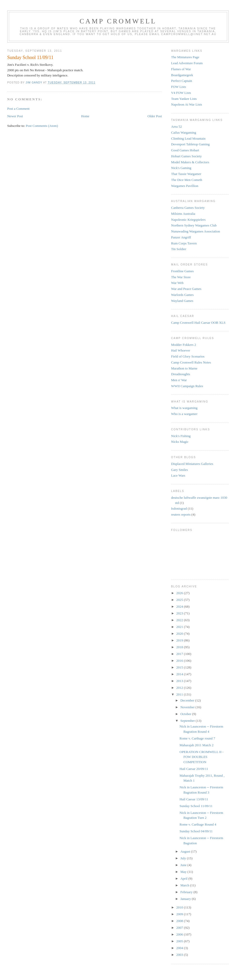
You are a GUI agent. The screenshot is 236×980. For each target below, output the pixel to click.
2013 (180, 681)
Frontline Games (183, 271)
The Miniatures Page (185, 57)
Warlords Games (183, 295)
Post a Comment (18, 109)
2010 (180, 907)
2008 (180, 921)
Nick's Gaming (181, 168)
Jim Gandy (34, 83)
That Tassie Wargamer (186, 174)
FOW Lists (179, 87)
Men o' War (179, 380)
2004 (180, 948)
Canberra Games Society (188, 208)
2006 (180, 934)
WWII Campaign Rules (187, 386)
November (188, 707)
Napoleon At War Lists (187, 104)
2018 (180, 647)
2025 (180, 600)
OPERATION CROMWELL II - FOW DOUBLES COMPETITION (202, 757)
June (184, 865)
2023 (180, 613)
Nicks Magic (180, 442)
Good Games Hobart (185, 150)
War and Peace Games (186, 289)
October (186, 714)
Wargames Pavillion (185, 186)
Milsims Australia (183, 214)
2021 (180, 627)
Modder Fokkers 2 (184, 345)
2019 (180, 640)
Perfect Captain (182, 81)
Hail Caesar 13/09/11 (194, 799)
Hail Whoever (181, 350)
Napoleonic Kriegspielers (188, 220)
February (187, 892)
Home (85, 116)
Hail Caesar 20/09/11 (194, 769)
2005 (180, 941)
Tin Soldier (179, 249)
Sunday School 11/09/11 (196, 806)
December (188, 700)
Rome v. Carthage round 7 (197, 738)
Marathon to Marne (184, 368)
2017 (180, 654)
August (186, 851)
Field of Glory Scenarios (188, 356)
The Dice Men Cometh (187, 180)
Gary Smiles (180, 470)
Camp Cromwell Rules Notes (191, 362)
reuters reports (181, 514)
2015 (180, 667)
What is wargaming (184, 408)
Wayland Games (182, 301)
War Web (177, 283)
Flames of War (181, 69)
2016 (180, 661)
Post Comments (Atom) (42, 126)
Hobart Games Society (187, 156)
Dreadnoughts (181, 374)
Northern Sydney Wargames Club (194, 225)
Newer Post (15, 116)
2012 (180, 688)
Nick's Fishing (181, 436)
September (188, 721)
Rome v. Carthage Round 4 (198, 824)
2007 (180, 928)
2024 (180, 606)
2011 (180, 694)
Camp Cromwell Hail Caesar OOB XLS (198, 323)
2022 (180, 620)
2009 (180, 914)
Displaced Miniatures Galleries (192, 464)
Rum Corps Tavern (184, 243)
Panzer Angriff (181, 237)
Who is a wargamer (184, 414)
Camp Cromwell (118, 21)
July (184, 858)
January (186, 899)
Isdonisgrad (179, 508)
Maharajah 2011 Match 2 (197, 745)
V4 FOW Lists (181, 93)
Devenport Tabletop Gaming (190, 144)
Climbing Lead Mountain (188, 138)
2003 (180, 955)
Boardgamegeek (182, 75)
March (185, 885)
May (184, 872)
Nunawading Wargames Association (196, 231)
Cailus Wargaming (184, 132)
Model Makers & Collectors (190, 162)
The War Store (181, 277)
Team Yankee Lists (184, 99)
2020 (180, 634)
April (184, 878)
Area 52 (177, 126)
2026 (180, 593)
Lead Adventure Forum (187, 63)
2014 (180, 674)
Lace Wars (178, 475)
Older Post (155, 116)
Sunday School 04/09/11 (196, 831)
